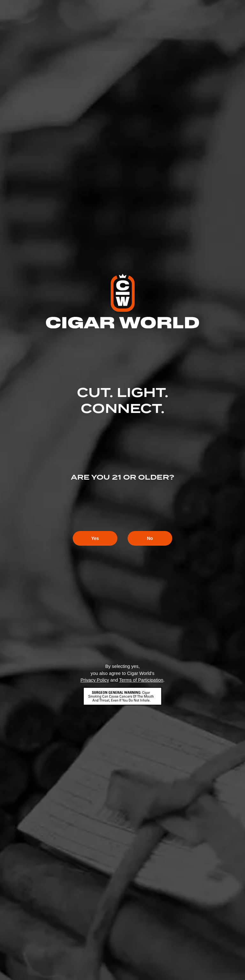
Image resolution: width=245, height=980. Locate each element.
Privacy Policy (95, 680)
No (150, 538)
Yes (95, 538)
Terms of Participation (141, 680)
